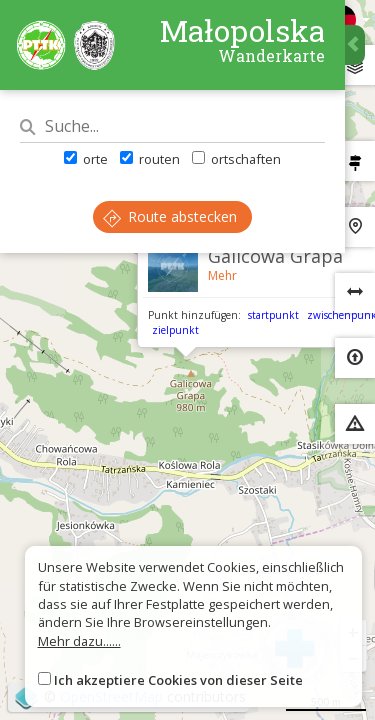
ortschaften (236, 159)
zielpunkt (175, 330)
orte (86, 159)
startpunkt (273, 315)
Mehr (222, 275)
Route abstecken (170, 216)
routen (150, 159)
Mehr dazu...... (79, 641)
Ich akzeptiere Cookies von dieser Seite (178, 680)
